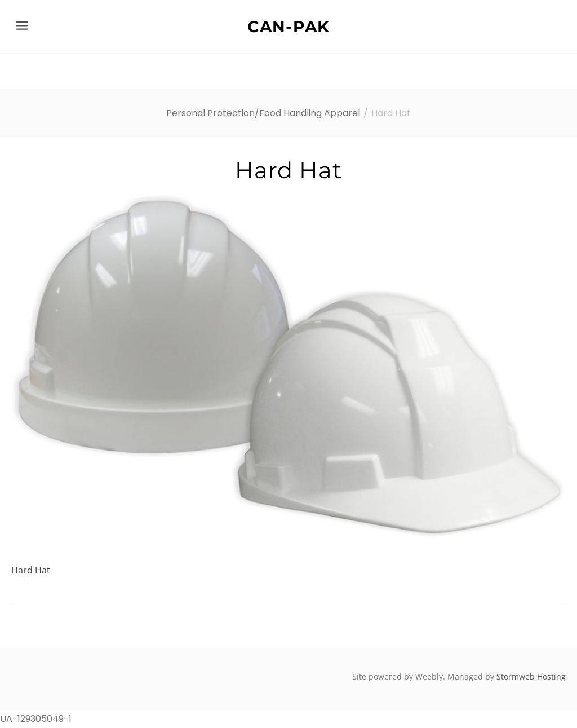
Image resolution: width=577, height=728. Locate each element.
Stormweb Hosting (531, 676)
